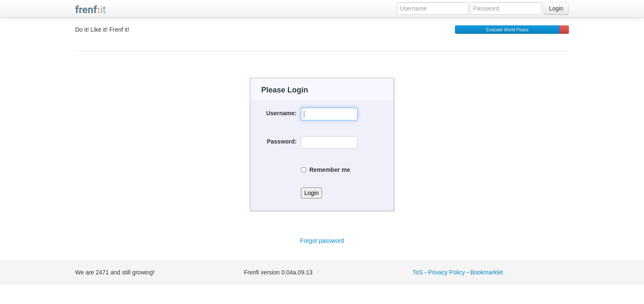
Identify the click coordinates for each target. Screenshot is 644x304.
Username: (281, 113)
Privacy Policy (447, 272)
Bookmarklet (487, 272)
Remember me (326, 170)
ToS (418, 272)
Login (556, 8)
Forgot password (322, 241)
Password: (282, 141)
